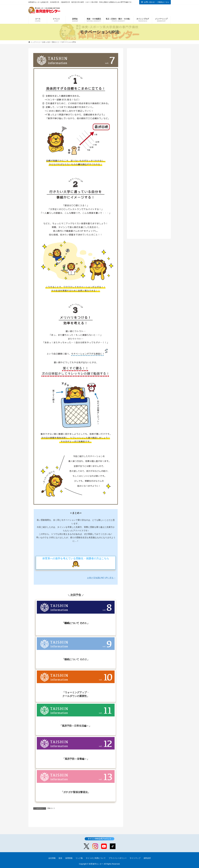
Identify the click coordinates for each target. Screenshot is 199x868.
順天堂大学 (142, 91)
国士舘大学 (142, 100)
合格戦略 (138, 65)
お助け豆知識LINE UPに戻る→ (101, 578)
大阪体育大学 (143, 95)
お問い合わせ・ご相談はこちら (155, 2)
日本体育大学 (143, 86)
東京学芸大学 (143, 82)
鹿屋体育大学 (143, 78)
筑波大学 (141, 73)
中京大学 (141, 108)
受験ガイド (51, 809)
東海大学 (141, 104)
